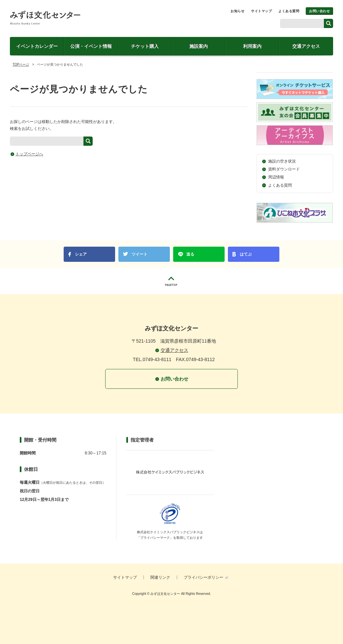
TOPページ (21, 64)
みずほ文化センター (45, 18)
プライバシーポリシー (203, 577)
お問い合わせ (319, 11)
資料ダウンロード (284, 169)
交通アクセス (306, 46)
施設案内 (199, 46)
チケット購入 (145, 46)
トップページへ (29, 154)
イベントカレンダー (37, 46)
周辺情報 (276, 177)
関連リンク (160, 577)
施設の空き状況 (282, 161)
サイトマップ (261, 11)
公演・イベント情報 (91, 46)
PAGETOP (171, 281)
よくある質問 (289, 11)
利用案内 (252, 46)
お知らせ (237, 11)
